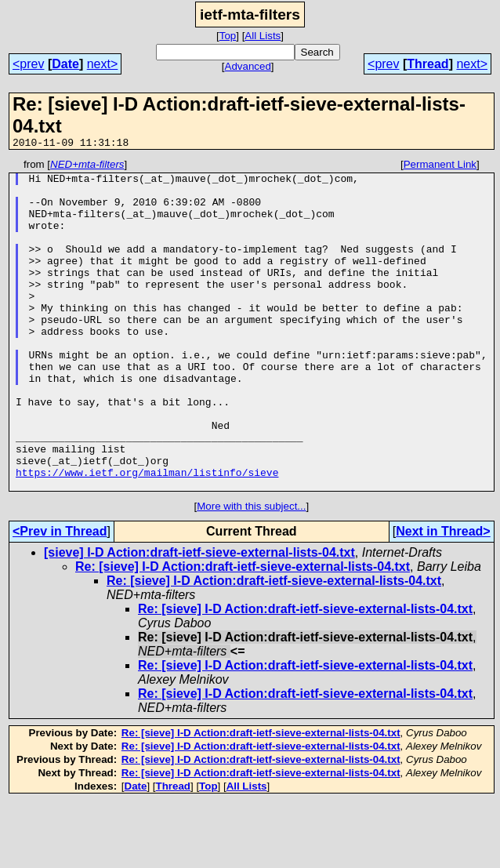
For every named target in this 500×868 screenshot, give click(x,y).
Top (228, 36)
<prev (28, 64)
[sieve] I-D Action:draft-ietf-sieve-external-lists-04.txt (199, 618)
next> (103, 64)
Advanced (248, 66)
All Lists (263, 36)
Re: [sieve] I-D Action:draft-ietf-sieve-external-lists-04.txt (243, 632)
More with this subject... (251, 572)
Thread (428, 64)
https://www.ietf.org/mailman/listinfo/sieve (147, 536)
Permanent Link (440, 167)
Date (65, 64)
